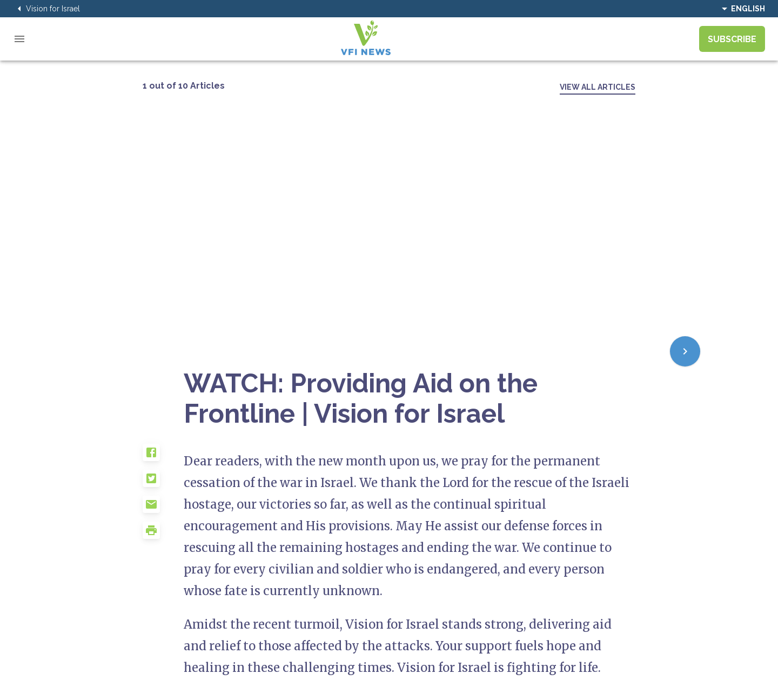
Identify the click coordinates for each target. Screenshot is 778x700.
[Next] (685, 351)
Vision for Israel (46, 9)
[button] (163, 457)
